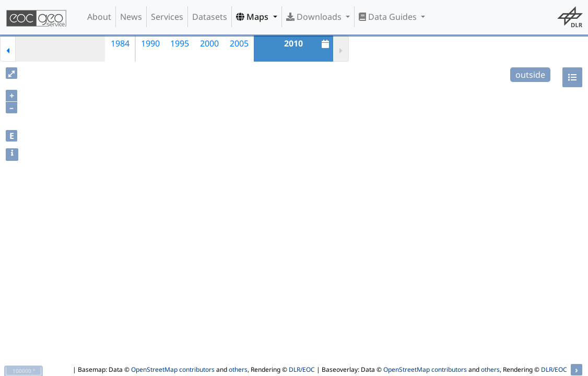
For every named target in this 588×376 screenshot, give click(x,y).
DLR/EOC (302, 369)
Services (167, 17)
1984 (120, 43)
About (99, 17)
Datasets (210, 17)
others (238, 369)
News (131, 17)
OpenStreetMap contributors (173, 369)
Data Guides (389, 17)
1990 (150, 43)
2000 (209, 43)
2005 (239, 43)
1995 (180, 43)
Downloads (315, 17)
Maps (253, 17)
